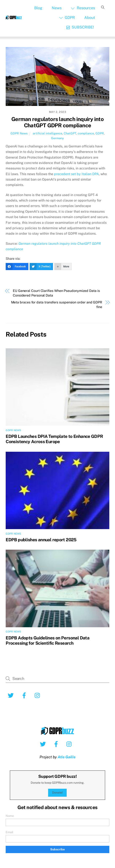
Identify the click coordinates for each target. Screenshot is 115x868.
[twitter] (11, 695)
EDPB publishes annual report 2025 (41, 540)
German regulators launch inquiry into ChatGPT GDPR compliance (57, 122)
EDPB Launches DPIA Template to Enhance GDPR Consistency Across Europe (54, 439)
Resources (83, 8)
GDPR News (19, 133)
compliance (86, 133)
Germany (57, 138)
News (57, 8)
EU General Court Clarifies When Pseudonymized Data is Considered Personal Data (56, 293)
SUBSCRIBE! (80, 27)
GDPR (67, 18)
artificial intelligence (48, 133)
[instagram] (38, 695)
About (90, 18)
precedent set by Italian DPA (76, 174)
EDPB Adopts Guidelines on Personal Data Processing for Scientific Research (48, 640)
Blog (38, 8)
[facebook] (25, 695)
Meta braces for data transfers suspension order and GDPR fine (57, 305)
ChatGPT (70, 133)
